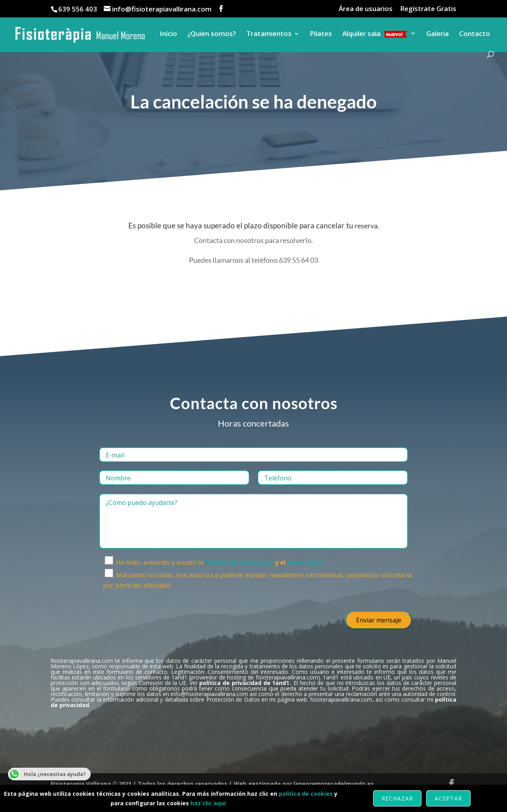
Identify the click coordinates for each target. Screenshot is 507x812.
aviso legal (305, 562)
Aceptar (448, 798)
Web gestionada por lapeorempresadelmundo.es (304, 784)
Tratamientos (269, 34)
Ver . (240, 683)
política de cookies (306, 794)
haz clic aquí (208, 803)
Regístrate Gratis (428, 9)
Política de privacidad (239, 562)
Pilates (321, 34)
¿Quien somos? (212, 34)
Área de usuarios (366, 9)
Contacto (475, 34)
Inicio (168, 34)
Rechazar (397, 798)
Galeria (437, 34)
